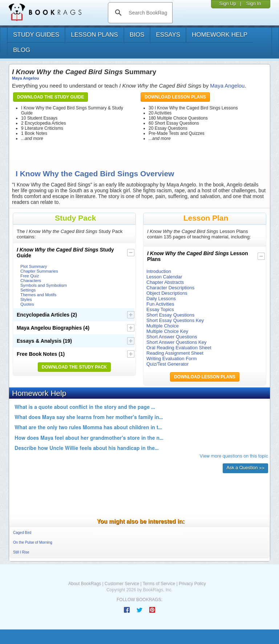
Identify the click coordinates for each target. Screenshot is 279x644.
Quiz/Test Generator (167, 364)
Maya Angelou (25, 78)
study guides (36, 35)
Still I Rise (21, 552)
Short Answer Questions (172, 337)
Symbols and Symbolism (44, 285)
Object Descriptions (167, 293)
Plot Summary (34, 266)
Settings (28, 290)
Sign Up (227, 3)
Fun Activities (160, 304)
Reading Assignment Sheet (175, 353)
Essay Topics (160, 309)
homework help (220, 35)
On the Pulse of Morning (33, 542)
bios (137, 35)
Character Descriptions (170, 288)
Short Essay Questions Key (175, 320)
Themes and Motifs (38, 295)
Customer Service (122, 584)
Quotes (27, 304)
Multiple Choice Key (167, 331)
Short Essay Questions (170, 315)
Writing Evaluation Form (171, 359)
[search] (148, 13)
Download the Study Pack (74, 367)
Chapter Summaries (39, 271)
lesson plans (94, 35)
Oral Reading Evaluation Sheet (179, 348)
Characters (31, 280)
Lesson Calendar (164, 277)
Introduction (159, 271)
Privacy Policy (192, 584)
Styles (26, 299)
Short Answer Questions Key (176, 342)
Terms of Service (159, 584)
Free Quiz (30, 276)
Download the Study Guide (50, 97)
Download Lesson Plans (175, 97)
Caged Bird (22, 533)
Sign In (254, 3)
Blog (22, 50)
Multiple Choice (163, 326)
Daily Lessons (161, 299)
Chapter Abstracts (165, 282)
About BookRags (85, 584)
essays (168, 35)
